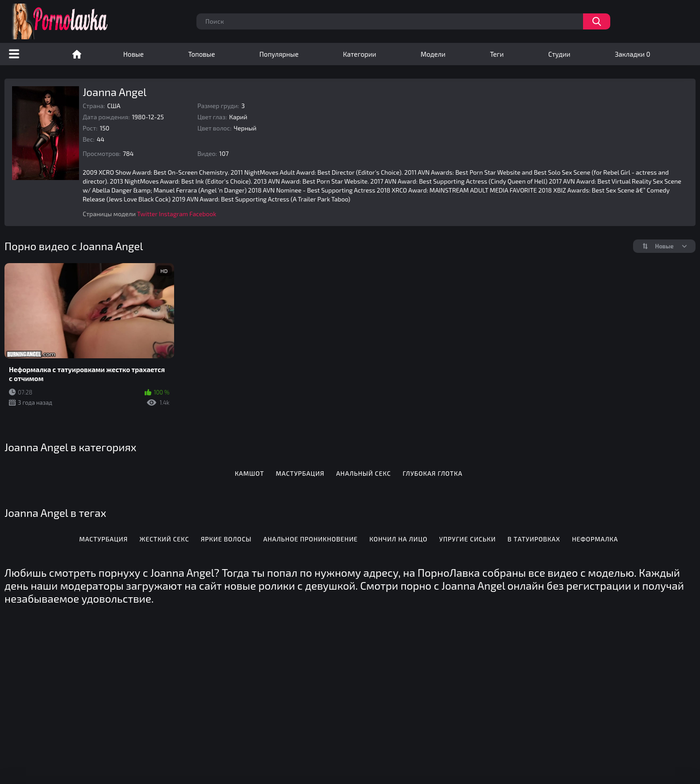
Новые (133, 54)
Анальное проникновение (311, 539)
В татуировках (534, 539)
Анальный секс (364, 473)
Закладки (632, 54)
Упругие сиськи (468, 539)
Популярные (279, 54)
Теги (497, 54)
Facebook (203, 214)
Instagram (173, 214)
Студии (559, 54)
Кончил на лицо (399, 539)
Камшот (250, 473)
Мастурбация (300, 473)
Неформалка (595, 539)
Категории (359, 54)
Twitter (147, 214)
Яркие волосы (226, 539)
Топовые (201, 54)
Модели (433, 54)
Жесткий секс (165, 539)
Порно (77, 54)
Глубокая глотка (433, 473)
